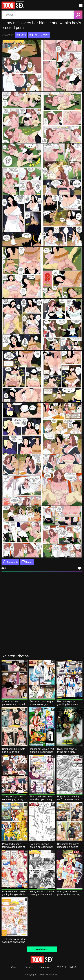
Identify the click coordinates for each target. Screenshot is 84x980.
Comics (45, 35)
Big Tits (33, 35)
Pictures (29, 967)
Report (27, 562)
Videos (15, 967)
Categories (45, 967)
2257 (60, 967)
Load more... (42, 949)
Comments (10, 562)
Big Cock (21, 35)
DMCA (72, 967)
